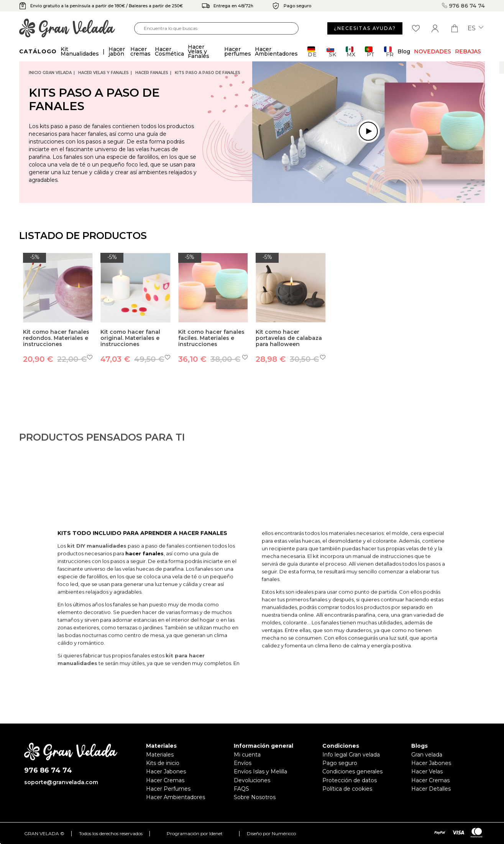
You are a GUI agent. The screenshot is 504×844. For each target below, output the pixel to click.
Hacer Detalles (431, 789)
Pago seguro (340, 763)
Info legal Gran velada (351, 755)
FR (389, 52)
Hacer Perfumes (168, 789)
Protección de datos (350, 780)
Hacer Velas (427, 771)
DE (312, 52)
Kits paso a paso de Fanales (208, 73)
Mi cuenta (247, 755)
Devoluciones (252, 780)
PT (370, 52)
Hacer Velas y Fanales (103, 73)
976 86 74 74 (463, 6)
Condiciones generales (352, 771)
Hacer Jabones (166, 771)
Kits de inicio (163, 763)
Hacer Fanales (152, 73)
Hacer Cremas (165, 780)
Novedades (433, 51)
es (475, 28)
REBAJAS (468, 51)
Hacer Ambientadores (176, 797)
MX (351, 52)
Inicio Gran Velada (50, 73)
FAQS (241, 789)
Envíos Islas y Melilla (260, 771)
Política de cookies (347, 789)
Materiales (160, 755)
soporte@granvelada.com (61, 782)
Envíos (243, 763)
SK (331, 52)
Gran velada (427, 755)
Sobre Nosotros (255, 797)
